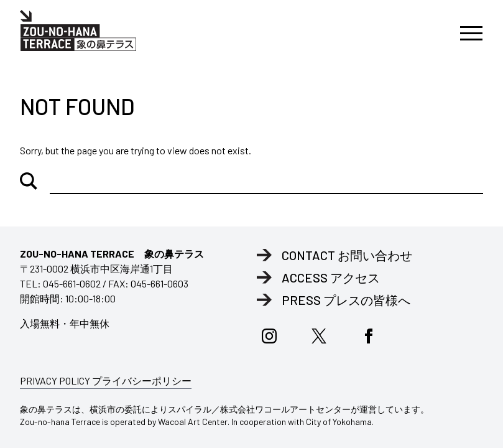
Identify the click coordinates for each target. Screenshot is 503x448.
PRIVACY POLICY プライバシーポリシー (106, 380)
